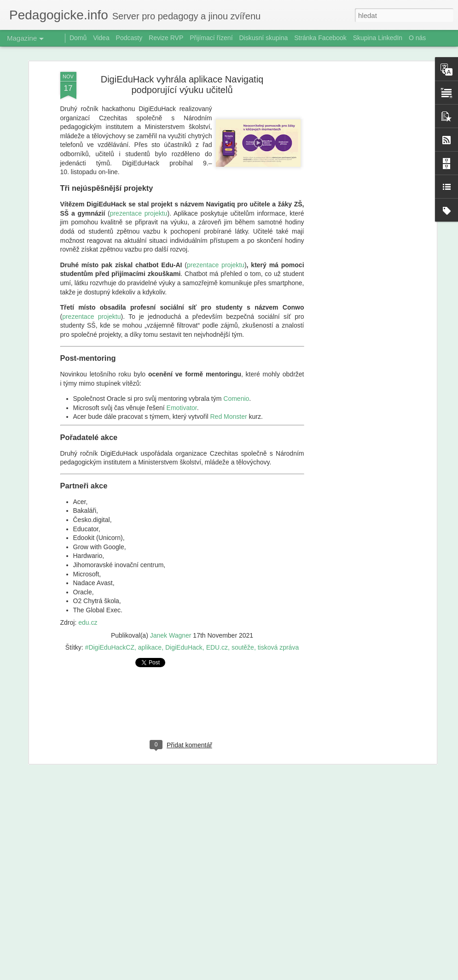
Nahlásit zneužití (307, 975)
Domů (78, 38)
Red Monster (229, 391)
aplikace (150, 622)
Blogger (277, 975)
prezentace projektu (139, 188)
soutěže (243, 622)
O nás (417, 38)
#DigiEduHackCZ (110, 622)
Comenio (236, 373)
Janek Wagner (171, 610)
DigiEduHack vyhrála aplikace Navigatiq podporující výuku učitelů (182, 59)
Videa (101, 38)
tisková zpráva (278, 622)
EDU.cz (217, 622)
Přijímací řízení (211, 38)
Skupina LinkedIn (378, 38)
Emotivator (182, 382)
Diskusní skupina (263, 38)
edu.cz (88, 597)
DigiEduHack (184, 622)
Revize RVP (166, 38)
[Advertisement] (355, 191)
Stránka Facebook (320, 38)
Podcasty (129, 38)
